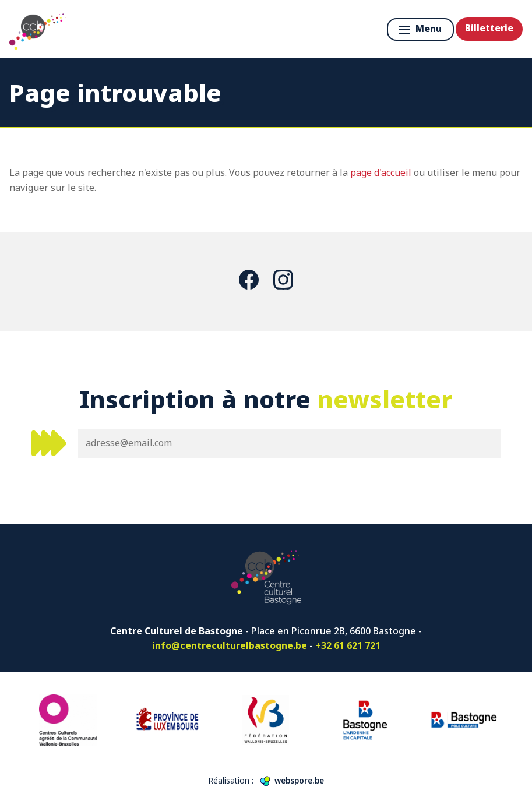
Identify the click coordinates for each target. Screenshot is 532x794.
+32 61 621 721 (348, 645)
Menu (420, 29)
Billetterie (489, 28)
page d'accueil (381, 172)
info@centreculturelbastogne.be (230, 645)
